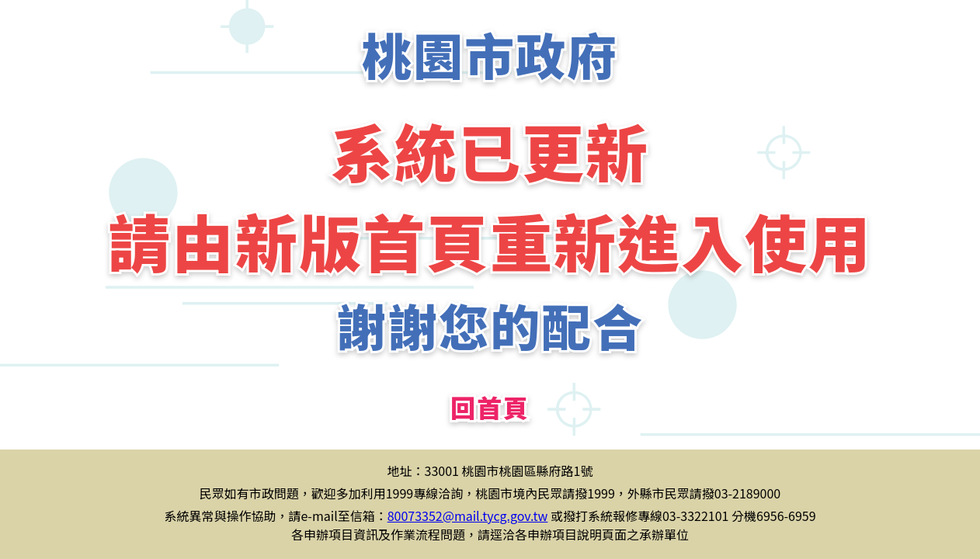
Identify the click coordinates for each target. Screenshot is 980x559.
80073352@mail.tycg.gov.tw (468, 516)
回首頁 (490, 407)
